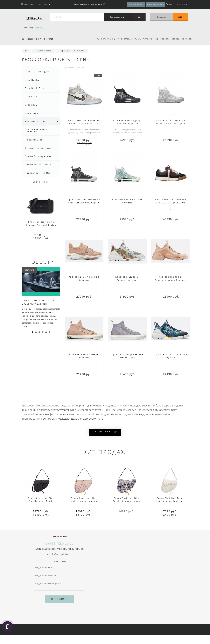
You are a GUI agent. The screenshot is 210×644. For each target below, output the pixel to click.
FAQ (155, 39)
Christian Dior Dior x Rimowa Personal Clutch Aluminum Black (41, 225)
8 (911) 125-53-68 (59, 543)
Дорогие (80, 67)
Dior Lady (31, 105)
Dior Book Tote (34, 88)
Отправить (59, 599)
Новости (164, 39)
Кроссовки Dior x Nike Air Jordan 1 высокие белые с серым (84, 124)
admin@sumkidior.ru (59, 554)
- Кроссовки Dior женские (37, 130)
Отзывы (175, 39)
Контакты (187, 39)
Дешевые (69, 67)
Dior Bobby (32, 80)
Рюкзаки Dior (34, 140)
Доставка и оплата (129, 39)
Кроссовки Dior (35, 121)
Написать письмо (156, 4)
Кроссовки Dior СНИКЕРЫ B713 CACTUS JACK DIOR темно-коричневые (171, 203)
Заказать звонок (136, 4)
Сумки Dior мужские (38, 156)
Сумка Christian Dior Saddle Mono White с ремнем (169, 501)
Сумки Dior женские (38, 148)
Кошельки (32, 113)
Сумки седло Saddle (38, 165)
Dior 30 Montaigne (37, 72)
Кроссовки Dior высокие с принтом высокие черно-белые (84, 203)
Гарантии (146, 39)
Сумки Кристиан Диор (104, 39)
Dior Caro (31, 96)
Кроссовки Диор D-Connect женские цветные (127, 280)
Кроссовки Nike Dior (38, 173)
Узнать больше (105, 432)
